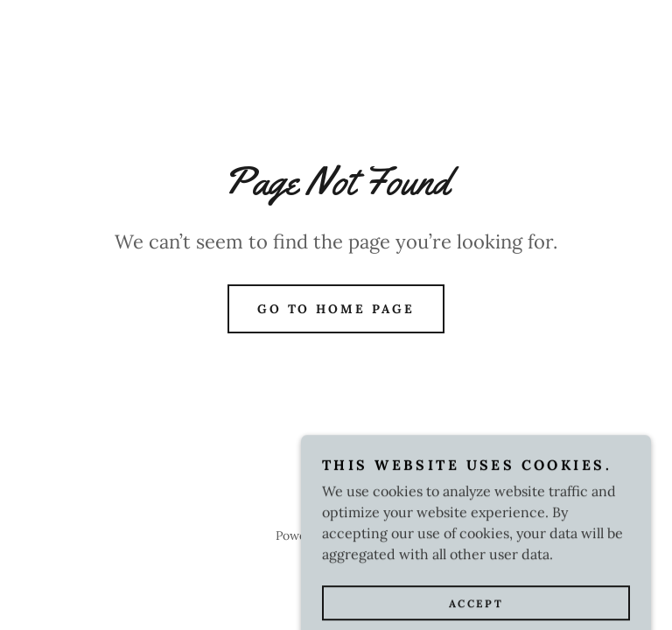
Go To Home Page (336, 309)
